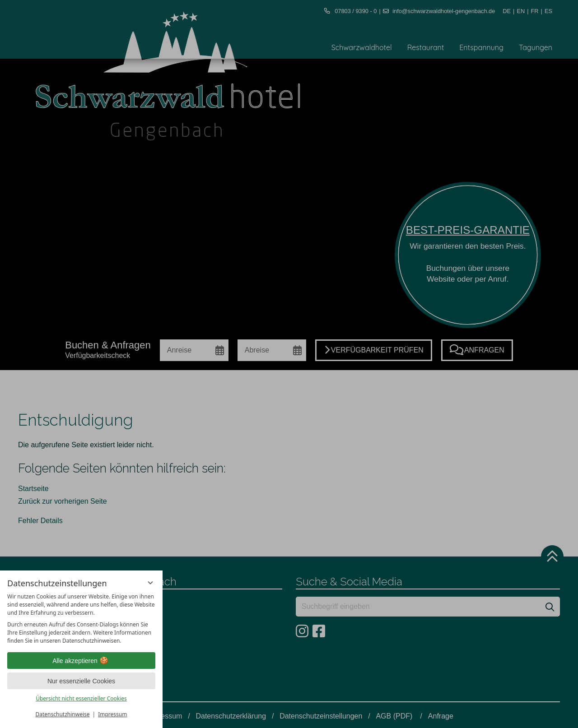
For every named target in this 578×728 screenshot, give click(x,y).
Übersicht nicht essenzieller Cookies (81, 698)
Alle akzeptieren (81, 661)
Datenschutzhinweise (63, 714)
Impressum (112, 714)
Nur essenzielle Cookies (81, 681)
